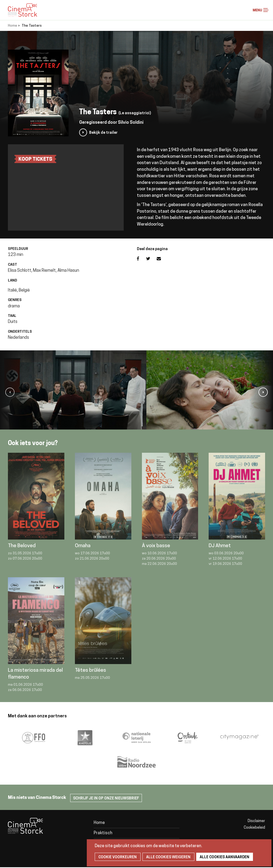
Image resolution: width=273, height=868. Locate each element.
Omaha (83, 546)
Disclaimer (256, 821)
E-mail (162, 259)
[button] (10, 392)
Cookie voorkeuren (117, 857)
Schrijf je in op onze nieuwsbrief (106, 798)
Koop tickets (35, 159)
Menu (266, 10)
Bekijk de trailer (103, 133)
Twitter (151, 259)
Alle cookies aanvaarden (221, 857)
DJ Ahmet (220, 546)
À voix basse (156, 546)
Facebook (142, 259)
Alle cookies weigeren (166, 857)
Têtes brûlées (90, 671)
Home (13, 26)
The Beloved (22, 546)
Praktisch (103, 833)
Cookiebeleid (254, 828)
